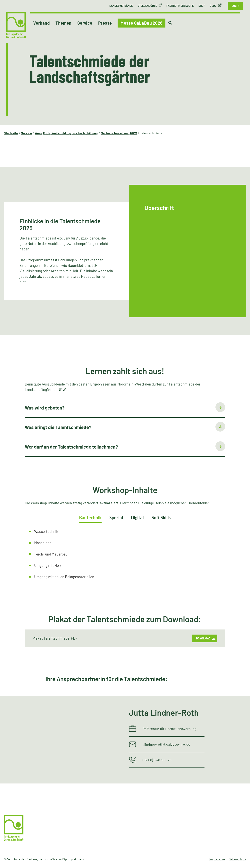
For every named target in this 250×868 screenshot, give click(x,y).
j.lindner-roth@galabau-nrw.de (166, 744)
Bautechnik (90, 518)
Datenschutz (237, 859)
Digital (137, 518)
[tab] (125, 408)
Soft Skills (161, 518)
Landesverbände (121, 6)
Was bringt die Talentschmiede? (58, 427)
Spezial (116, 518)
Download (203, 638)
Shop (202, 6)
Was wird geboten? (45, 408)
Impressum (217, 859)
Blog (213, 6)
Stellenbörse (147, 6)
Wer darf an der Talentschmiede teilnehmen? (71, 447)
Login (235, 6)
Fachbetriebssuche (180, 6)
